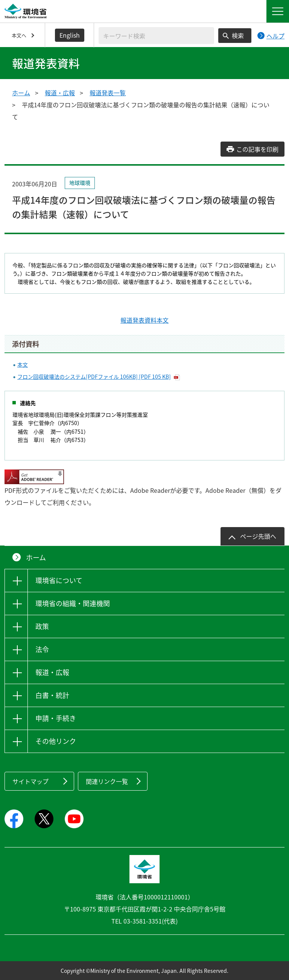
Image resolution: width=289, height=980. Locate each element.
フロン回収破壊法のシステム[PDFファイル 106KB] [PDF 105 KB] (94, 376)
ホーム (21, 93)
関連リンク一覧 (107, 781)
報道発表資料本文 (144, 320)
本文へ (19, 35)
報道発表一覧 (108, 93)
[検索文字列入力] (156, 36)
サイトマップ (30, 781)
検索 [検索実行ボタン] (238, 35)
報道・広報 (60, 93)
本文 (23, 364)
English (70, 35)
